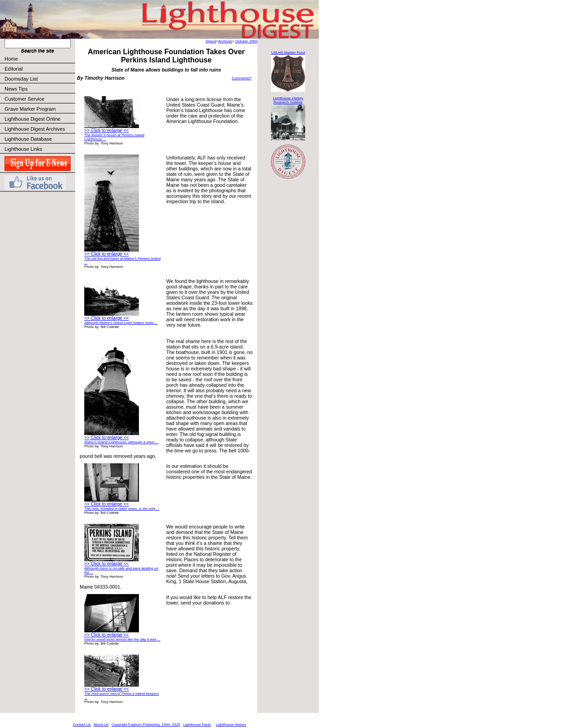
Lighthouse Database (28, 139)
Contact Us (82, 725)
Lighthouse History (231, 725)
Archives (225, 41)
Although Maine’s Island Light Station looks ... (121, 323)
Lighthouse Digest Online (33, 119)
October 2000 (246, 41)
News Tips (16, 89)
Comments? (242, 78)
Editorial (39, 69)
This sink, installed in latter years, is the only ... (122, 509)
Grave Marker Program (30, 109)
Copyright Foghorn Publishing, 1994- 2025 (146, 725)
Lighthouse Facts (197, 725)
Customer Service (39, 99)
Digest (211, 41)
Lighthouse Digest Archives (35, 129)
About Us (101, 725)
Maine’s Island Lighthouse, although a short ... (121, 442)
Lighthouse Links (23, 149)
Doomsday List (21, 79)
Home (11, 59)
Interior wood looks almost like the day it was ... (122, 639)
